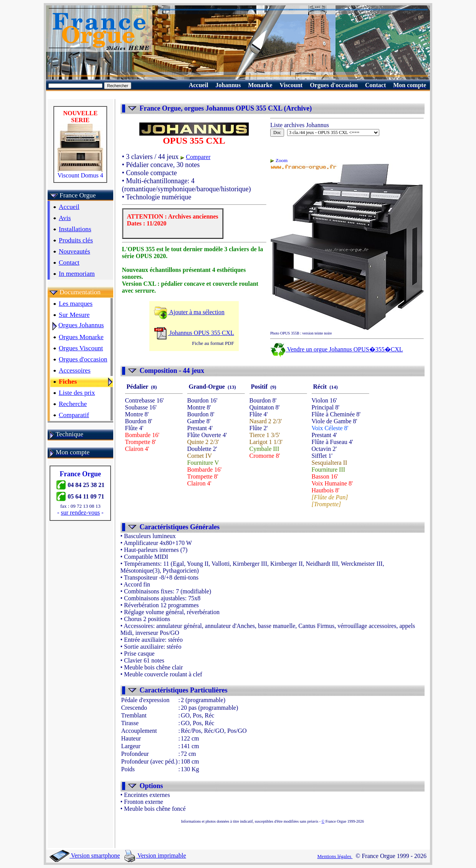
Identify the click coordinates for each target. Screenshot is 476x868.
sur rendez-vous (80, 513)
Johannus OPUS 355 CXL (194, 333)
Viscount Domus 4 (80, 173)
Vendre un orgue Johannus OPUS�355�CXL (337, 349)
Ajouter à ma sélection (189, 312)
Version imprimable (155, 856)
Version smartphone (85, 856)
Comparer (198, 157)
